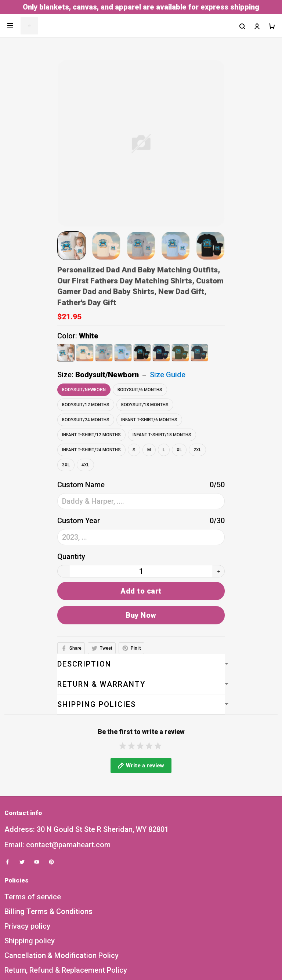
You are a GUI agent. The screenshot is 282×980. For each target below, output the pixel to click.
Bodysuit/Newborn (107, 375)
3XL (66, 465)
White (89, 336)
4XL (85, 465)
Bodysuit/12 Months (86, 405)
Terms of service (33, 905)
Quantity (71, 557)
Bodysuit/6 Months (140, 390)
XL (179, 450)
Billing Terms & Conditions (48, 920)
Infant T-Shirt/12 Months (91, 435)
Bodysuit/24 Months (86, 420)
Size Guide (168, 375)
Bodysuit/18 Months (145, 405)
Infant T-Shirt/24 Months (91, 450)
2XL (197, 450)
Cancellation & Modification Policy (62, 964)
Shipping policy (30, 949)
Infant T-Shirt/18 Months (162, 435)
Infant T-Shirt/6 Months (149, 420)
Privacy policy (27, 934)
